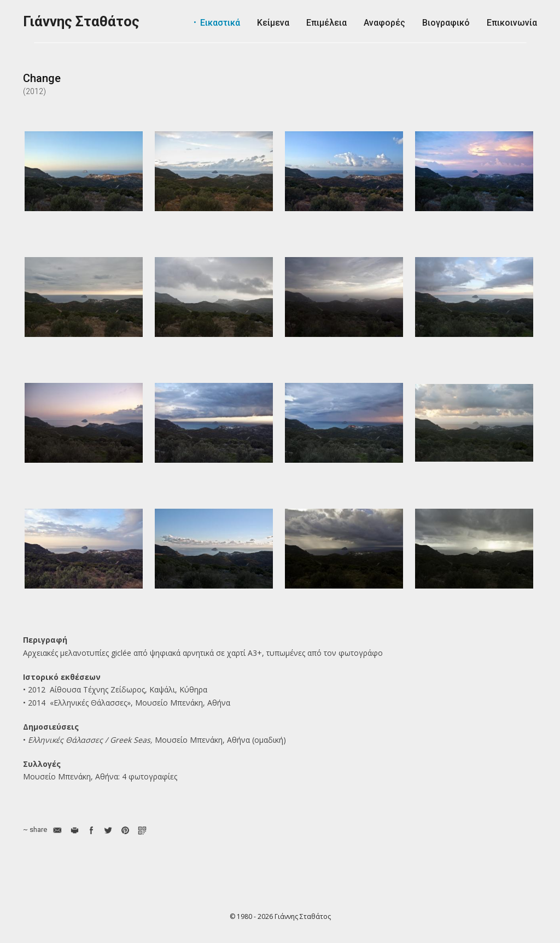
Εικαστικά (220, 23)
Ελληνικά (529, 55)
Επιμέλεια (326, 23)
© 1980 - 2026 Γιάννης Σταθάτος (280, 916)
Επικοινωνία (512, 23)
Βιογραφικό (446, 23)
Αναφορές (384, 23)
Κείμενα (273, 23)
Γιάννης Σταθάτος (81, 21)
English (503, 55)
